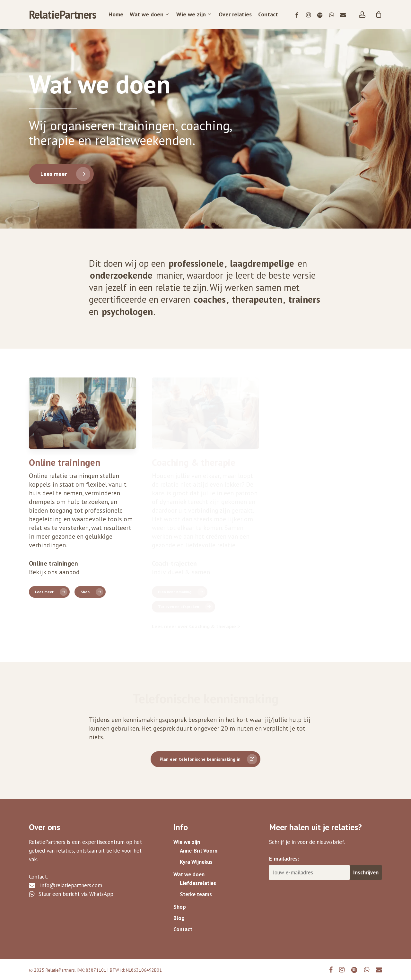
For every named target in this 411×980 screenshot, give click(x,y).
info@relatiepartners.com (66, 885)
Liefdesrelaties (198, 883)
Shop (180, 907)
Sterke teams (196, 894)
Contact (183, 929)
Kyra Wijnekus (196, 862)
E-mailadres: (284, 859)
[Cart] (379, 14)
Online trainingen (65, 462)
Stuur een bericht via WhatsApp (71, 894)
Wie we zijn (187, 842)
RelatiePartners (63, 14)
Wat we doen (189, 874)
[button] (61, 174)
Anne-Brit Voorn (199, 851)
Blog (179, 918)
